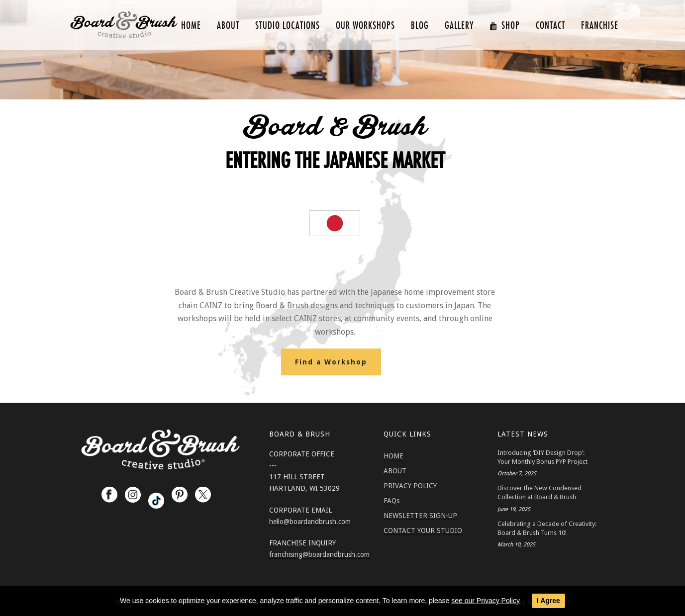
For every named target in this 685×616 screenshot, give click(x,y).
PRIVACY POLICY (410, 486)
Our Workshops (365, 26)
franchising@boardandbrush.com (319, 554)
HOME (191, 26)
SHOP (505, 26)
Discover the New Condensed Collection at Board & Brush (539, 492)
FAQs (391, 501)
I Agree (548, 601)
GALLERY (459, 26)
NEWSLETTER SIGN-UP (420, 516)
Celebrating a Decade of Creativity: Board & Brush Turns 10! (547, 528)
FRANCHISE (600, 26)
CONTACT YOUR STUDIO (423, 530)
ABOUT (228, 26)
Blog (420, 26)
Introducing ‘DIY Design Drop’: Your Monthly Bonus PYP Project (542, 457)
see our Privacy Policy (486, 601)
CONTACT (550, 26)
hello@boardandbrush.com (310, 522)
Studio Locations (288, 26)
